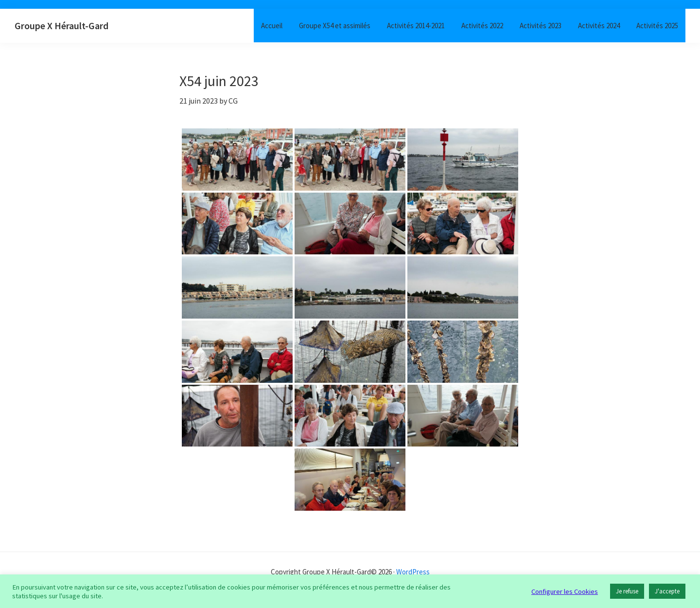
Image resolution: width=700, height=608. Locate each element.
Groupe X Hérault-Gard (61, 26)
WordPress (413, 572)
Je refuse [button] (627, 591)
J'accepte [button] (667, 591)
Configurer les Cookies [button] (565, 591)
